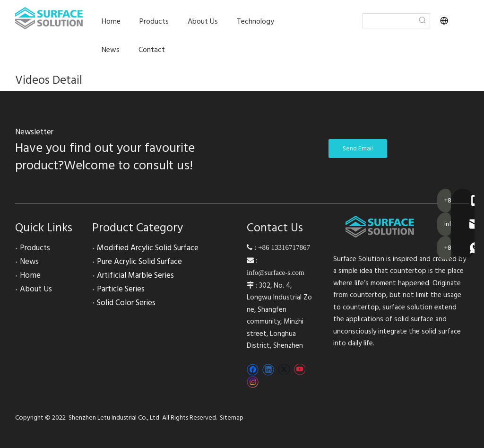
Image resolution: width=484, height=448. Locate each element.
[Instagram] (253, 382)
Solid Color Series (126, 303)
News (29, 262)
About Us (36, 289)
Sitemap (232, 418)
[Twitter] (284, 370)
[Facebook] (253, 370)
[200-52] (380, 227)
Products (35, 248)
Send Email (358, 149)
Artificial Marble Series (135, 275)
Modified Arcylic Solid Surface (148, 248)
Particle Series (121, 289)
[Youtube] (299, 370)
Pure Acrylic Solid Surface (139, 262)
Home (30, 275)
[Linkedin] (268, 370)
